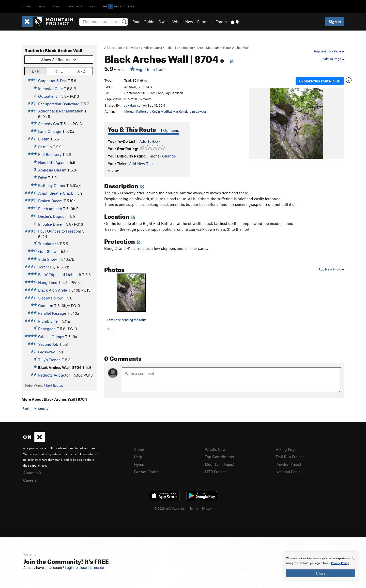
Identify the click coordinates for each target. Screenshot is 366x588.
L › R (36, 71)
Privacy (207, 508)
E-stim (44, 139)
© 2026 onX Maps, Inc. (170, 508)
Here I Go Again (52, 162)
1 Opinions (170, 130)
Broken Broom (50, 201)
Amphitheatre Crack (56, 193)
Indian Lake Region (179, 48)
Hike (56, 6)
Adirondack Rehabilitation (61, 111)
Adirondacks (153, 48)
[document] (321, 567)
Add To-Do (149, 141)
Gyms (163, 22)
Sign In (335, 22)
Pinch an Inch (50, 209)
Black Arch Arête (53, 290)
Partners (204, 22)
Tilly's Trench (49, 360)
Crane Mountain (208, 48)
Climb (26, 6)
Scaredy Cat (49, 124)
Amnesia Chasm (52, 170)
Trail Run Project (290, 457)
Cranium (46, 306)
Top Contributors (219, 457)
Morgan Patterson (137, 111)
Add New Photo (331, 269)
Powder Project (288, 464)
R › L (59, 71)
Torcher (45, 267)
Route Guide (143, 22)
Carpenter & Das (52, 81)
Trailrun (75, 6)
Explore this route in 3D (320, 81)
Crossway (46, 352)
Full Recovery (50, 154)
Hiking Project (288, 449)
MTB (42, 6)
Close (321, 573)
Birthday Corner (52, 185)
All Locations (113, 48)
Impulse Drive (50, 224)
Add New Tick (141, 164)
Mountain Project (220, 464)
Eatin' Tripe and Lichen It (60, 275)
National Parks (288, 472)
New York (133, 48)
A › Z (81, 71)
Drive (43, 178)
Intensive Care (50, 89)
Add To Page (334, 59)
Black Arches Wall (236, 48)
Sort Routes (54, 385)
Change (169, 156)
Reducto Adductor (54, 375)
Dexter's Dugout (52, 216)
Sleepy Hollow (50, 298)
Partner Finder (146, 472)
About (139, 449)
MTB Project (215, 472)
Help (138, 457)
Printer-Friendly (35, 408)
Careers (30, 480)
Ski (93, 6)
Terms (194, 508)
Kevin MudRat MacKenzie (170, 111)
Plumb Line (48, 321)
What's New (183, 22)
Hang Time (48, 282)
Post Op (45, 147)
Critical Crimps (51, 337)
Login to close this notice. (85, 568)
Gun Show (47, 251)
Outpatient (48, 96)
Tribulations (48, 244)
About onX (32, 473)
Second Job (48, 344)
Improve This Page (329, 51)
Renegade (47, 329)
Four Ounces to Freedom (60, 231)
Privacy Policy (340, 563)
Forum (221, 22)
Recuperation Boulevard (59, 104)
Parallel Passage (52, 313)
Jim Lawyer (198, 111)
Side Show (48, 259)
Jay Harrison (133, 105)
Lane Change (50, 131)
